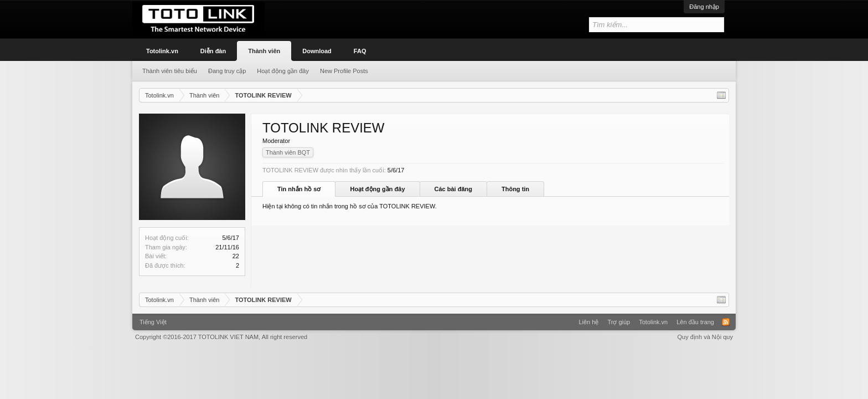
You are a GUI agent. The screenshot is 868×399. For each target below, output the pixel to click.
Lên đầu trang (695, 322)
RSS (726, 322)
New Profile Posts (344, 71)
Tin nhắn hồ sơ (299, 189)
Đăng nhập (704, 7)
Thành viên (264, 51)
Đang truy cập (227, 71)
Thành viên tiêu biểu (170, 71)
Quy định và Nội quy (706, 337)
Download (317, 51)
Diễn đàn (213, 51)
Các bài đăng (453, 189)
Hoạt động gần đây (377, 189)
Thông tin (515, 189)
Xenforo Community (434, 318)
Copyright (221, 337)
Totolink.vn (162, 51)
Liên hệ (588, 322)
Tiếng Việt (153, 322)
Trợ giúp (619, 322)
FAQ (360, 51)
